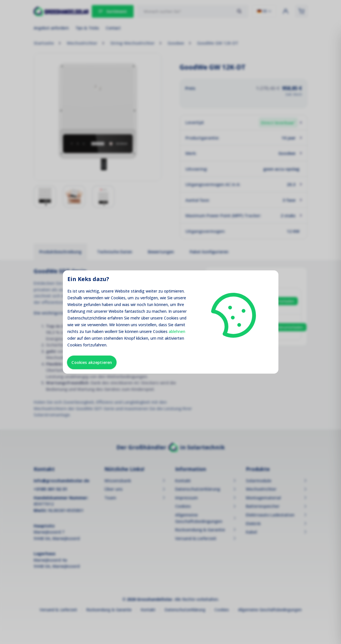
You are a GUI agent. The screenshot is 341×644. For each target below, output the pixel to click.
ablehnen (177, 331)
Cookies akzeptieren (92, 362)
